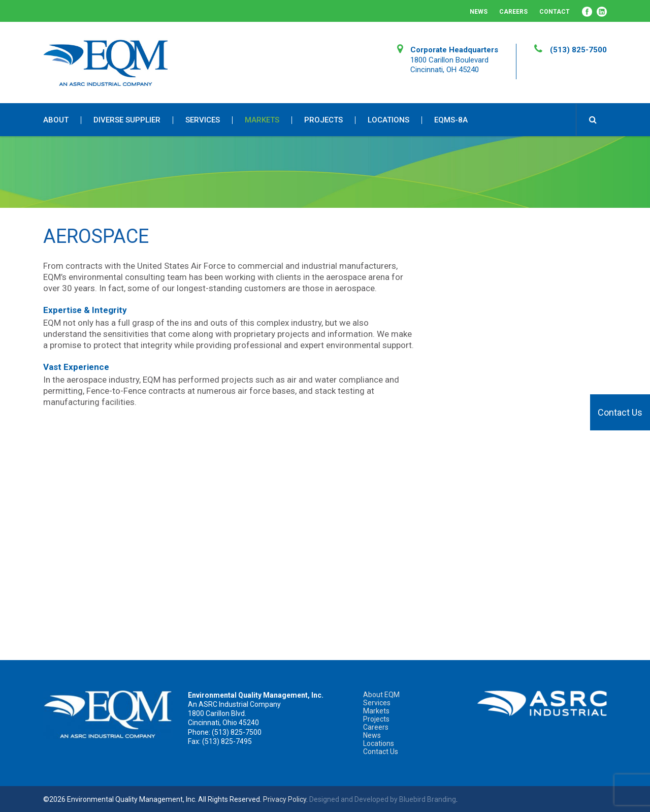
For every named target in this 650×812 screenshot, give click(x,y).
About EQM (381, 695)
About (56, 120)
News (479, 12)
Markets (262, 120)
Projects (323, 120)
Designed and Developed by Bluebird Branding (383, 799)
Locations (388, 120)
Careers (513, 12)
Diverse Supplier (127, 120)
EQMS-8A (451, 120)
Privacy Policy (285, 799)
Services (203, 120)
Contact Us (620, 412)
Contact (555, 12)
